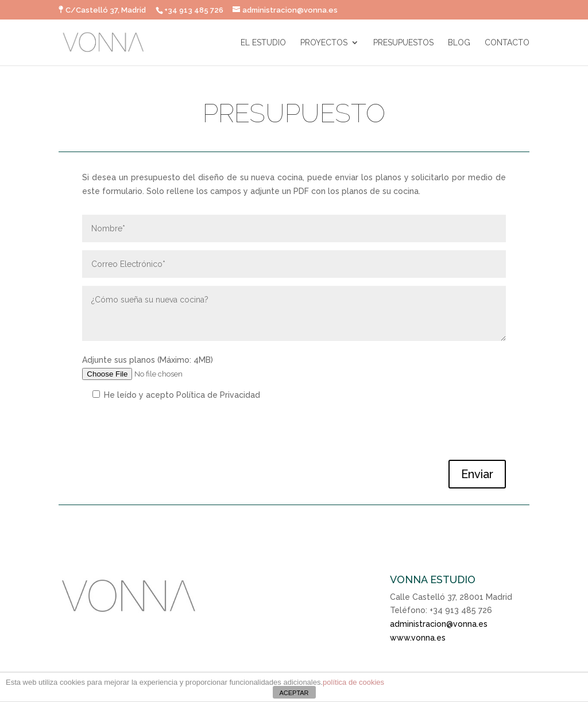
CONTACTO (507, 43)
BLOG (459, 43)
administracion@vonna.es (439, 624)
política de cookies (353, 682)
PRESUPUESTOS (403, 43)
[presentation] (169, 433)
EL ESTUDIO (263, 43)
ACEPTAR (294, 693)
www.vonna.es (418, 638)
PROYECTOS (324, 43)
